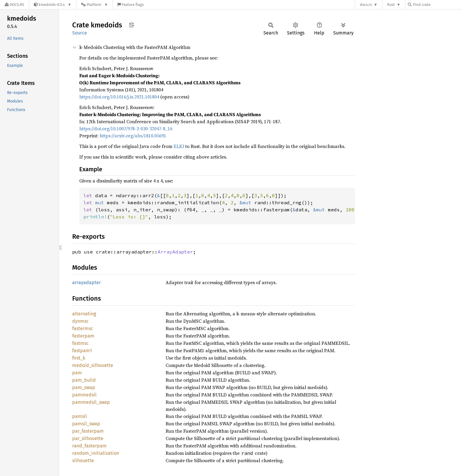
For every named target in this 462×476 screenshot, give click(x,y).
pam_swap (84, 387)
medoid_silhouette (93, 365)
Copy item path (132, 25)
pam (77, 373)
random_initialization (96, 453)
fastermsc (83, 328)
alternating (84, 314)
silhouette (83, 461)
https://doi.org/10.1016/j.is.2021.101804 (119, 97)
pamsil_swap (86, 424)
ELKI (179, 146)
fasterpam (83, 336)
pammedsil (84, 395)
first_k (79, 358)
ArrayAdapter (175, 252)
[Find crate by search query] (437, 5)
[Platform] (94, 5)
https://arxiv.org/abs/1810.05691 (133, 136)
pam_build (84, 380)
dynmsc (80, 321)
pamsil (80, 416)
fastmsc (80, 343)
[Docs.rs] (14, 5)
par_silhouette (88, 438)
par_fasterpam (88, 431)
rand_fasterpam (89, 446)
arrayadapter (86, 283)
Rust (391, 5)
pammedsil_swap (91, 402)
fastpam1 (82, 351)
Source (80, 33)
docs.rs (366, 5)
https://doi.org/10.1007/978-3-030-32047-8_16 (126, 129)
